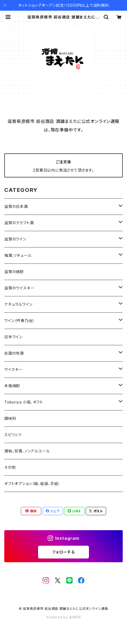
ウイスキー (14, 369)
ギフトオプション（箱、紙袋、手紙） (32, 484)
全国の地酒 (14, 353)
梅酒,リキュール (18, 255)
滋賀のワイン (15, 239)
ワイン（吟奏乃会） (19, 321)
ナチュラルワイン (18, 304)
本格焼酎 (12, 386)
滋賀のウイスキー (19, 288)
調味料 (10, 418)
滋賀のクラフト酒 (19, 223)
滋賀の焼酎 (14, 272)
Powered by (63, 617)
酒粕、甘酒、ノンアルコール (27, 451)
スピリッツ (13, 435)
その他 (10, 467)
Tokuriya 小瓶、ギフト (24, 402)
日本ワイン (13, 337)
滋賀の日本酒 (16, 206)
